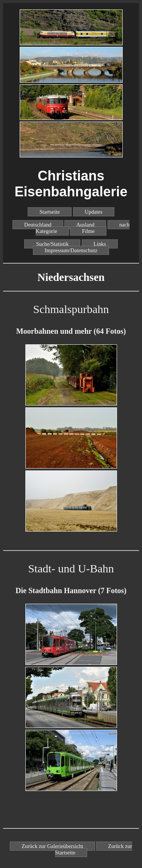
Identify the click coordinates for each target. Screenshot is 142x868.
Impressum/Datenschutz (71, 250)
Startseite (50, 212)
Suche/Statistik (52, 244)
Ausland (85, 225)
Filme (88, 231)
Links (100, 244)
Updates (94, 212)
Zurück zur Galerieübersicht (52, 846)
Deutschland (38, 225)
